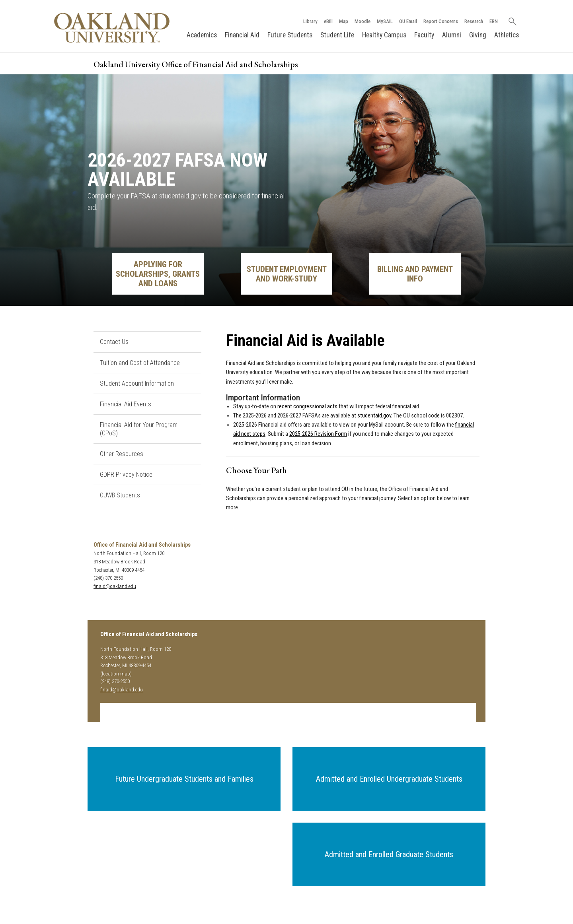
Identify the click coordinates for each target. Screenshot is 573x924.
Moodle (362, 21)
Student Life (337, 35)
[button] (184, 779)
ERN (493, 21)
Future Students (290, 35)
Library (310, 21)
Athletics (507, 35)
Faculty (424, 35)
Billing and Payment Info (415, 274)
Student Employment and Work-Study (287, 274)
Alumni (452, 35)
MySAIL (384, 21)
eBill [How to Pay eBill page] (328, 21)
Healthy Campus (384, 35)
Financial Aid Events (126, 404)
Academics (202, 35)
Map (343, 21)
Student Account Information (137, 383)
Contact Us (114, 342)
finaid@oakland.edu (115, 586)
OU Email (408, 21)
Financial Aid (242, 35)
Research (473, 21)
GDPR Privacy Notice (126, 475)
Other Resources (122, 454)
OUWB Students (120, 496)
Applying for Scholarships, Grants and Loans (158, 274)
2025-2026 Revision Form (318, 434)
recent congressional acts (307, 407)
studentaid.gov (374, 416)
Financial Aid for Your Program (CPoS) (139, 429)
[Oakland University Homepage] (112, 28)
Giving (478, 35)
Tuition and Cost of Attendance (140, 363)
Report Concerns (440, 21)
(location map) (116, 674)
